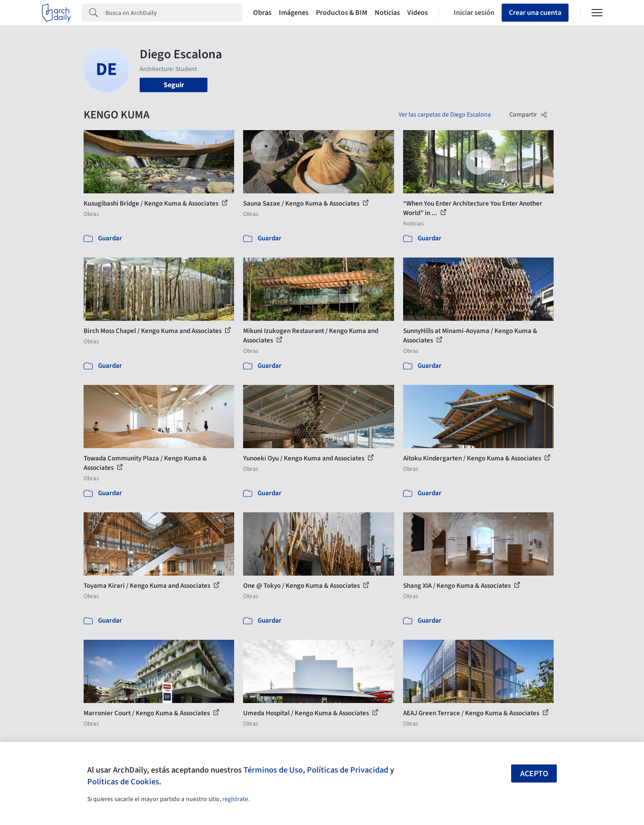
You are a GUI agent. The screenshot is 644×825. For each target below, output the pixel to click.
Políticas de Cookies (123, 782)
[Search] (174, 13)
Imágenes (294, 13)
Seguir (174, 85)
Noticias (387, 13)
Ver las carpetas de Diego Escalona (445, 115)
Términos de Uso (273, 770)
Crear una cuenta (535, 13)
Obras (262, 13)
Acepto (534, 774)
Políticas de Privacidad (348, 770)
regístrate (235, 799)
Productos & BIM (342, 13)
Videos (418, 13)
